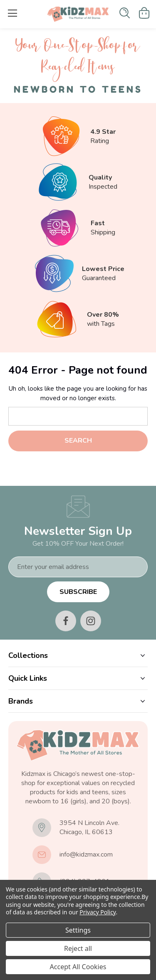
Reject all (78, 948)
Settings (78, 930)
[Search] (125, 13)
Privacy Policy (98, 912)
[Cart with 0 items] (144, 13)
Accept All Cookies (78, 967)
